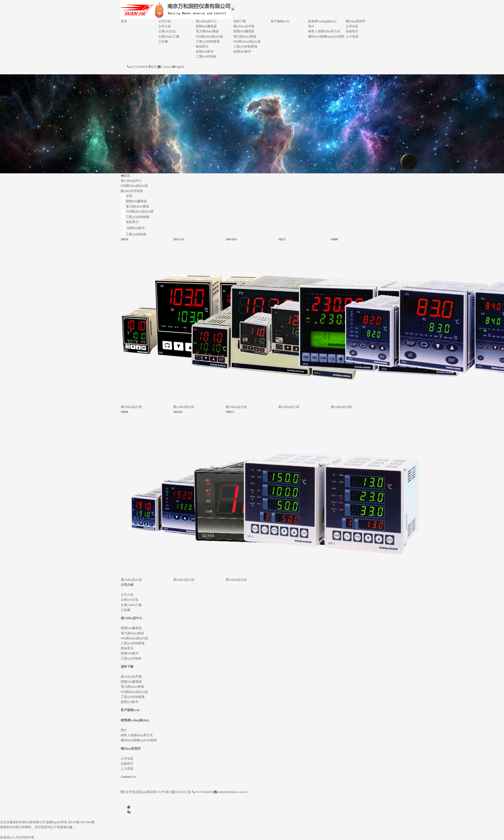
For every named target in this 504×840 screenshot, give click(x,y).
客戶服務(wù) (280, 21)
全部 (127, 196)
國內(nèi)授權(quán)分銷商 (326, 37)
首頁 (124, 21)
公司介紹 (165, 21)
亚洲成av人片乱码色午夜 (17, 837)
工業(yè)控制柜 (206, 56)
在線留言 (352, 31)
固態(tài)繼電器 (206, 26)
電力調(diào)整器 (208, 31)
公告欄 (163, 42)
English (179, 67)
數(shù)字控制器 (132, 191)
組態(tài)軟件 (205, 51)
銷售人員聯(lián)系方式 (324, 31)
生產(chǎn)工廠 (169, 37)
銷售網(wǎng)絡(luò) (322, 21)
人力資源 (352, 37)
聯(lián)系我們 (355, 21)
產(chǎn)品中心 (206, 21)
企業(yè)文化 (167, 31)
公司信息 (352, 26)
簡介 (311, 26)
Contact (166, 67)
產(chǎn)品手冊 (244, 26)
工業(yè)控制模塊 (208, 42)
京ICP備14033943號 (82, 822)
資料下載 (240, 21)
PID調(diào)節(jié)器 (209, 37)
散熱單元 (202, 46)
